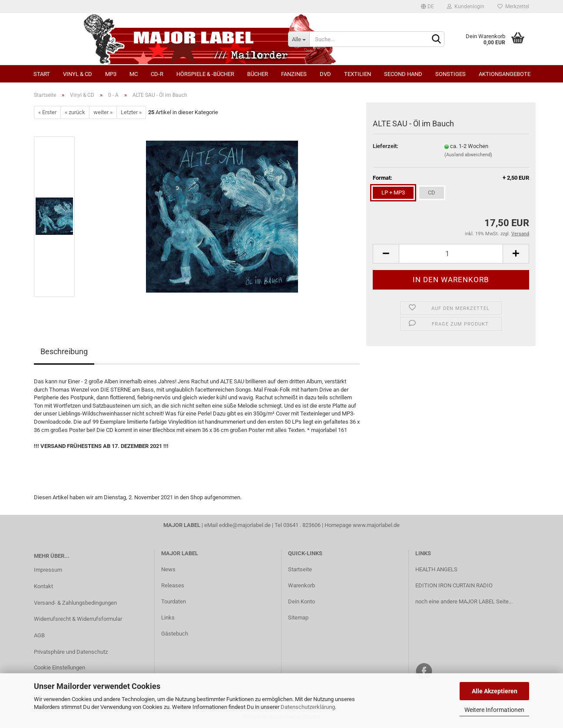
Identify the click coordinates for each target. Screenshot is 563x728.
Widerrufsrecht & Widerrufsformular (78, 619)
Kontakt (43, 586)
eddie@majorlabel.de (245, 525)
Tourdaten (174, 601)
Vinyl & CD (78, 74)
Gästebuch (175, 634)
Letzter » (131, 112)
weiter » (103, 112)
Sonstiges (450, 74)
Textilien (358, 74)
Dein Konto (301, 601)
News (168, 569)
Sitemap (298, 618)
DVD (325, 74)
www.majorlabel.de (376, 525)
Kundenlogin (466, 7)
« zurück (75, 112)
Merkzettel (513, 7)
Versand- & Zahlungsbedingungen (75, 603)
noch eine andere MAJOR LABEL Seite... (464, 601)
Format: (451, 178)
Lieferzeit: (386, 146)
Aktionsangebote (505, 74)
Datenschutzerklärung (308, 707)
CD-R (157, 74)
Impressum (48, 570)
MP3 (111, 74)
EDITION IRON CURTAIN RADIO (454, 585)
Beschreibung (64, 351)
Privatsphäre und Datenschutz (71, 652)
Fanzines (294, 74)
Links (168, 618)
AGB (39, 635)
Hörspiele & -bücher (205, 74)
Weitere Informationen (494, 710)
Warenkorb (301, 585)
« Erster (47, 112)
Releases (173, 585)
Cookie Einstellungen (60, 667)
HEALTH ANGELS (436, 569)
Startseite (300, 569)
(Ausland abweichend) (468, 155)
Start (42, 74)
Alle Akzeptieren (495, 691)
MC (134, 74)
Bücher (258, 74)
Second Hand (403, 74)
